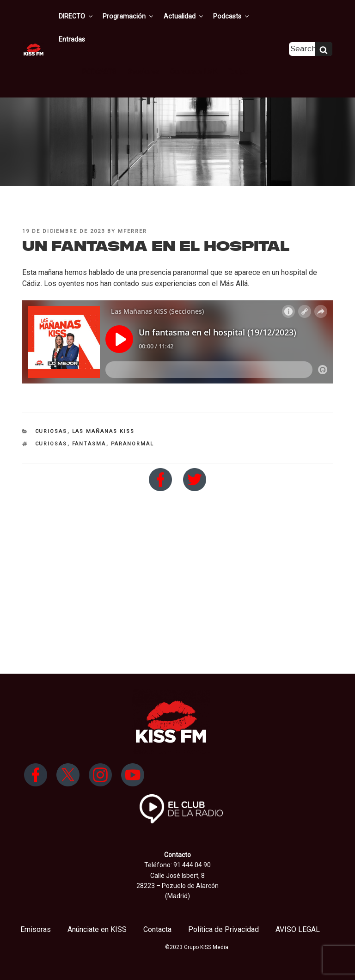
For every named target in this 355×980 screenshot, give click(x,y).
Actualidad (182, 16)
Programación (129, 16)
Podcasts (229, 16)
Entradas (268, 16)
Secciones (143, 48)
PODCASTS (100, 48)
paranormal (133, 444)
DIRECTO (78, 16)
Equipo (234, 48)
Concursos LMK (191, 48)
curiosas (51, 444)
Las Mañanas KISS (104, 431)
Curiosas (51, 431)
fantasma (89, 444)
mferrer (132, 231)
